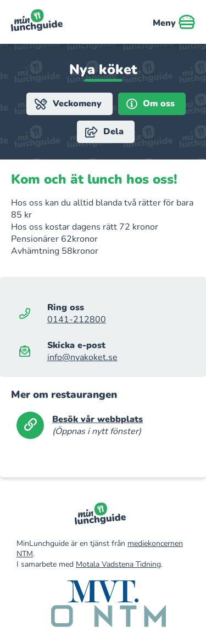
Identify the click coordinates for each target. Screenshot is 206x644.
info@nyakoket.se (82, 357)
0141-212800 (77, 320)
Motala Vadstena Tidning (118, 564)
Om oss (151, 104)
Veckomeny (68, 104)
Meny (174, 22)
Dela (104, 132)
